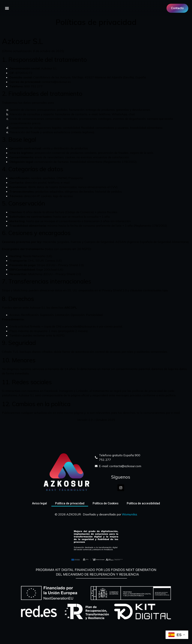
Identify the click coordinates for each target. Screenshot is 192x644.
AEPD (60, 335)
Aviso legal (39, 503)
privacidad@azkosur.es (80, 326)
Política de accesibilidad (144, 503)
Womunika (129, 514)
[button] (7, 8)
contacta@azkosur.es (56, 82)
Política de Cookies (106, 503)
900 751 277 (33, 86)
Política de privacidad (69, 503)
